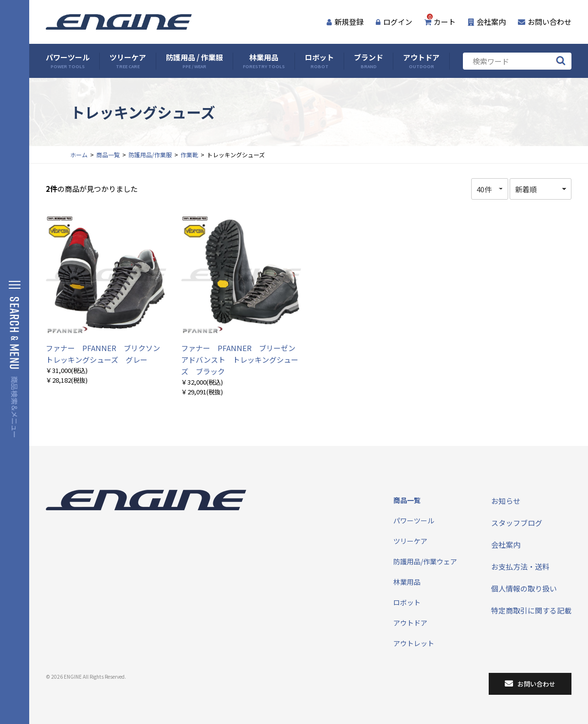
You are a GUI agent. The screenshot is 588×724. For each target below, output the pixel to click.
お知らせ (506, 501)
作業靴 (189, 155)
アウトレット (414, 643)
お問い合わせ (545, 22)
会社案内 (487, 22)
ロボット (319, 61)
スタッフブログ (517, 523)
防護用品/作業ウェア (425, 561)
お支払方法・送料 (520, 566)
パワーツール (68, 61)
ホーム (79, 155)
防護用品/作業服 (150, 155)
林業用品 (264, 61)
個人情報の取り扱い (524, 588)
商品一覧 (108, 155)
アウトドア (421, 61)
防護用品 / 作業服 (194, 61)
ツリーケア (128, 61)
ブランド (368, 61)
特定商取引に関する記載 (531, 610)
